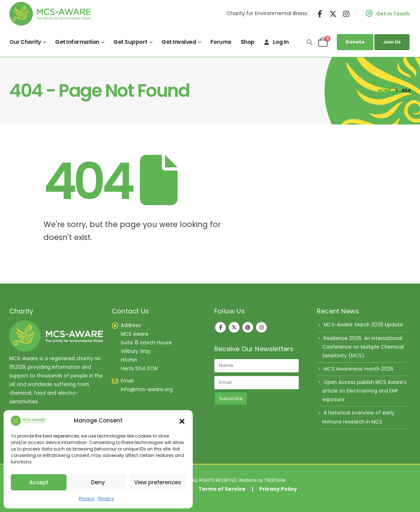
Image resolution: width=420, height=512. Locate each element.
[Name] (257, 366)
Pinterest (248, 327)
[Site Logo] (52, 14)
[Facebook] (320, 14)
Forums (221, 42)
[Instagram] (346, 14)
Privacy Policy (278, 489)
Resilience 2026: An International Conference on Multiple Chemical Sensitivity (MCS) (363, 347)
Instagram (261, 327)
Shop (248, 42)
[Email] (257, 383)
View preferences (158, 482)
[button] (182, 421)
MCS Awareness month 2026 (359, 369)
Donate (355, 42)
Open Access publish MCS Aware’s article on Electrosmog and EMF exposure (364, 391)
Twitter (234, 327)
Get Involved (179, 42)
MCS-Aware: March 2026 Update (363, 325)
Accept (39, 482)
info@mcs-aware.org (147, 389)
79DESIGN (275, 480)
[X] (333, 14)
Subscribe (231, 398)
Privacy (87, 499)
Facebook (220, 327)
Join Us (392, 42)
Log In (276, 42)
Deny (98, 482)
